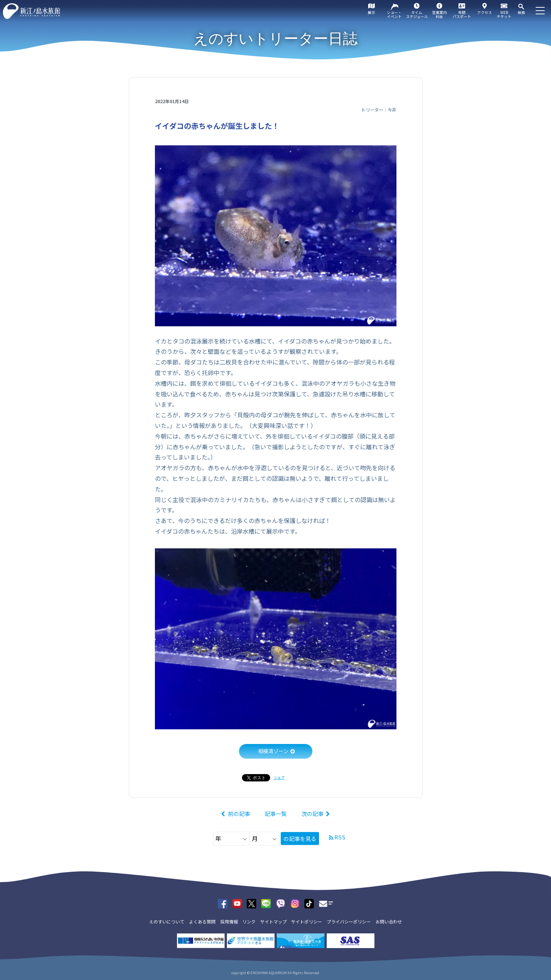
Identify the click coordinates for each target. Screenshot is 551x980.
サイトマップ (273, 921)
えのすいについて (167, 921)
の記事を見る (300, 839)
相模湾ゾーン (273, 751)
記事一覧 (276, 814)
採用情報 (229, 921)
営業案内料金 (439, 14)
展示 (371, 12)
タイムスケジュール (417, 14)
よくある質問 (202, 921)
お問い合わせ (389, 921)
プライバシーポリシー (349, 921)
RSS (340, 837)
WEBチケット (504, 14)
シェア (279, 777)
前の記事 (239, 814)
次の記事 (312, 814)
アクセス (485, 12)
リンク (249, 921)
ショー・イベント (394, 14)
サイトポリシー (307, 921)
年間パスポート (462, 14)
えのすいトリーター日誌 (275, 39)
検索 (521, 12)
